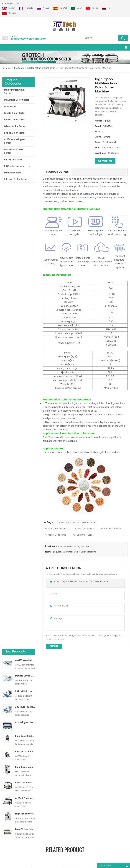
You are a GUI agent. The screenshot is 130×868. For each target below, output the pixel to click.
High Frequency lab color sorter (25, 353)
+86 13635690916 (22, 834)
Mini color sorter (13, 173)
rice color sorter (81, 179)
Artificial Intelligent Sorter (15, 141)
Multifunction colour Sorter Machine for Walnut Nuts (51, 710)
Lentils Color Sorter (15, 113)
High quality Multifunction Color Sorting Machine (73, 552)
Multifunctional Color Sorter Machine (77, 522)
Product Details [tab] (57, 172)
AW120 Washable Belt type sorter (25, 199)
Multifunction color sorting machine (72, 546)
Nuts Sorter (10, 106)
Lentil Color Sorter (70, 782)
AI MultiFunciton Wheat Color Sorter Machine (25, 337)
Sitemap (6, 781)
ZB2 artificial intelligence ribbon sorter (25, 230)
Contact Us (105, 161)
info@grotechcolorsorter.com (28, 39)
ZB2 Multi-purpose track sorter (25, 246)
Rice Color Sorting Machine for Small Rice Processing (25, 275)
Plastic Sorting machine (73, 788)
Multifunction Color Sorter (41, 68)
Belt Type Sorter (13, 160)
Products (19, 68)
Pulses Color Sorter (83, 535)
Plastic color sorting (71, 803)
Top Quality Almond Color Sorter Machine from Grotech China (37, 786)
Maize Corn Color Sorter (14, 151)
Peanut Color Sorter (56, 535)
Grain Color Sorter (84, 529)
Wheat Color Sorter (15, 126)
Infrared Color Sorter (16, 179)
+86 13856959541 (39, 834)
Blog (4, 775)
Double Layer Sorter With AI (25, 215)
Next (4, 724)
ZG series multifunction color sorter (114, 710)
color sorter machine (56, 529)
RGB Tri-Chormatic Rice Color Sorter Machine (25, 321)
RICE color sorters (14, 166)
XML (4, 787)
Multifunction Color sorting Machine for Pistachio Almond (19, 710)
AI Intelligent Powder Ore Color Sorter (25, 261)
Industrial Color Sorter (17, 100)
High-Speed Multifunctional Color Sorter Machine (85, 581)
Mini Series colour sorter (25, 306)
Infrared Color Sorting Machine (25, 290)
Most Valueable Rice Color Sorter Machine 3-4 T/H (25, 368)
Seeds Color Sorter (15, 120)
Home (6, 68)
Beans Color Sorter (15, 133)
